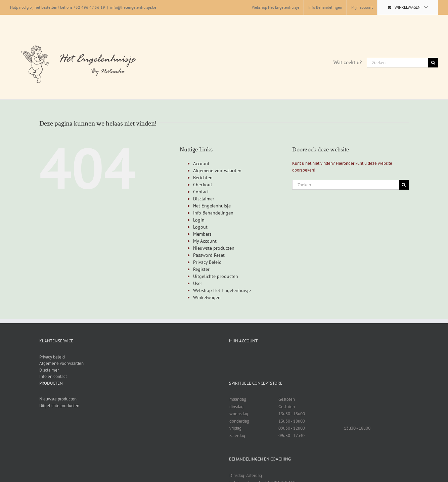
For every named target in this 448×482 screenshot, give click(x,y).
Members (202, 234)
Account (201, 163)
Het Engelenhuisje (212, 206)
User (198, 283)
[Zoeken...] (397, 63)
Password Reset (209, 255)
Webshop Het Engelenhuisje (222, 290)
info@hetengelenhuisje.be (133, 7)
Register (201, 269)
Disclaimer (204, 199)
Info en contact (53, 376)
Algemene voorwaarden (217, 171)
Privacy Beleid (207, 262)
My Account (205, 241)
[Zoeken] (433, 63)
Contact (201, 192)
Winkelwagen (207, 297)
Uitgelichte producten (216, 276)
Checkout (203, 185)
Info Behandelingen (213, 213)
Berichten (203, 178)
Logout (200, 227)
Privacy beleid (52, 357)
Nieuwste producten (214, 248)
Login (199, 220)
